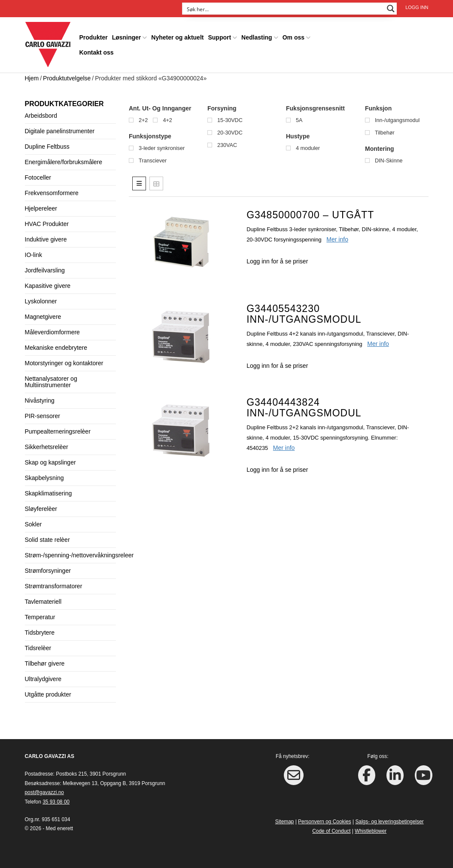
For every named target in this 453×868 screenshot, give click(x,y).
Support (219, 37)
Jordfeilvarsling (45, 270)
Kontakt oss (97, 52)
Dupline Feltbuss (47, 147)
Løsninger (127, 37)
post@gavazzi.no (44, 792)
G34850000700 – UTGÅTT (310, 215)
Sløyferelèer (41, 509)
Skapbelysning (44, 478)
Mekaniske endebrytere (56, 348)
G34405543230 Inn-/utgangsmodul (304, 314)
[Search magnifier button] (391, 9)
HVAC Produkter (47, 224)
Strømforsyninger (48, 571)
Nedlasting (257, 37)
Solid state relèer (47, 540)
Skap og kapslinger (50, 462)
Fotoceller (38, 177)
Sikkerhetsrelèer (47, 447)
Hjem (32, 78)
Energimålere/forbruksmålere (64, 162)
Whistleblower (371, 831)
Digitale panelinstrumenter (60, 131)
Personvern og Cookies (325, 822)
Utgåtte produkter (48, 694)
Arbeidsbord (41, 116)
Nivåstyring (40, 400)
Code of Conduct (331, 831)
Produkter (94, 37)
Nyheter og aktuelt (177, 37)
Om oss (293, 37)
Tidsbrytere (40, 633)
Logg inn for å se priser (277, 261)
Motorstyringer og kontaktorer (64, 363)
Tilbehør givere (45, 663)
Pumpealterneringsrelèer (58, 431)
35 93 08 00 (56, 802)
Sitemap (285, 822)
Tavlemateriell (43, 602)
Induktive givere (46, 239)
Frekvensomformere (52, 193)
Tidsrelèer (38, 648)
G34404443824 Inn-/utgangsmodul (304, 408)
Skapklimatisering (49, 493)
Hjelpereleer (41, 208)
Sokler (33, 524)
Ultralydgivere (43, 679)
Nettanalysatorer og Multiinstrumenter (51, 382)
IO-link (33, 255)
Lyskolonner (41, 301)
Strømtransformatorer (54, 586)
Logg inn (417, 7)
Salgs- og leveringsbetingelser (389, 822)
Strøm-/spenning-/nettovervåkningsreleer (79, 555)
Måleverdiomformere (52, 332)
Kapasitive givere (48, 286)
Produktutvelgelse (67, 78)
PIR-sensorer (43, 416)
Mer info (337, 239)
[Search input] (284, 9)
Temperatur (40, 617)
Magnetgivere (43, 317)
